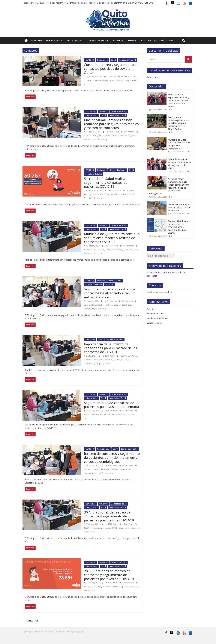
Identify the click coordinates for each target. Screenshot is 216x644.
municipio (128, 250)
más (117, 136)
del (126, 360)
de (110, 80)
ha (132, 305)
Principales (90, 339)
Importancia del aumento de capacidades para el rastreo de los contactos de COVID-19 (111, 348)
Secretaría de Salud (128, 60)
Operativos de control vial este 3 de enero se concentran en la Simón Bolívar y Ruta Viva (110, 3)
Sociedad (109, 285)
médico (123, 136)
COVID (105, 80)
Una (86, 418)
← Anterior (31, 620)
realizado (96, 139)
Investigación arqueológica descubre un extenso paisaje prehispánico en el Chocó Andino (179, 123)
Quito (127, 80)
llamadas (110, 136)
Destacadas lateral (119, 111)
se (104, 139)
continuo (101, 250)
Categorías (152, 77)
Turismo (133, 40)
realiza (123, 194)
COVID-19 (90, 60)
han (104, 136)
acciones (97, 528)
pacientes (115, 194)
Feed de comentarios (157, 318)
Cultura (146, 40)
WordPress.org (154, 323)
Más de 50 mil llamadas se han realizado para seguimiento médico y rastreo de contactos (111, 124)
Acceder (151, 309)
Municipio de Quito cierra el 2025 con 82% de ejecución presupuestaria (179, 144)
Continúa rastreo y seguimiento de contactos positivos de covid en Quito (111, 68)
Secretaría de (99, 198)
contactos (88, 80)
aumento (88, 360)
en (113, 80)
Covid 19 (102, 194)
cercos (87, 469)
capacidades (98, 360)
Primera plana (91, 115)
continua (97, 80)
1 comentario (127, 583)
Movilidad (37, 40)
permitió (97, 473)
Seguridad (118, 40)
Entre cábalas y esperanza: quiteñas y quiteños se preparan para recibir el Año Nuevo (178, 100)
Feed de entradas (155, 314)
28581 (90, 587)
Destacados (102, 60)
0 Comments (125, 76)
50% (86, 136)
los (97, 364)
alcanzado (96, 305)
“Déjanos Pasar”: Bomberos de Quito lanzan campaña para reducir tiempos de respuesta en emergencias (169, 186)
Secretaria (88, 198)
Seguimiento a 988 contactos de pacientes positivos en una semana (112, 405)
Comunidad (91, 111)
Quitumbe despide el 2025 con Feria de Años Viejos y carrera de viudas (179, 164)
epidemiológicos (111, 469)
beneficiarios (107, 305)
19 (85, 250)
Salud (113, 60)
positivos (120, 80)
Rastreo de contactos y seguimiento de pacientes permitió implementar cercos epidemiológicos (112, 457)
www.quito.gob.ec (75, 632)
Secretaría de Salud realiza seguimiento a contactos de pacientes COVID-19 (106, 182)
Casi (115, 305)
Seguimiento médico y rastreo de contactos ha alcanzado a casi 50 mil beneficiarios (110, 293)
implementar (125, 469)
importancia (89, 364)
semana (131, 414)
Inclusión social (164, 40)
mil (129, 136)
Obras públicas (55, 40)
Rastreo (134, 80)
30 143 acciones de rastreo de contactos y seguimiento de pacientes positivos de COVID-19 (109, 516)
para (134, 136)
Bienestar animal (99, 40)
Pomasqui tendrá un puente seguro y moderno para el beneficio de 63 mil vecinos (178, 227)
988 (86, 414)
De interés (102, 170)
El (129, 360)
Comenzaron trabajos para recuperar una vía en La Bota (179, 207)
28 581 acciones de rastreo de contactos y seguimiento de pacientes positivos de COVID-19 (109, 575)
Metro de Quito (76, 40)
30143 (90, 528)
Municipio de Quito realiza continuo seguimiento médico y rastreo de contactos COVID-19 (112, 238)
